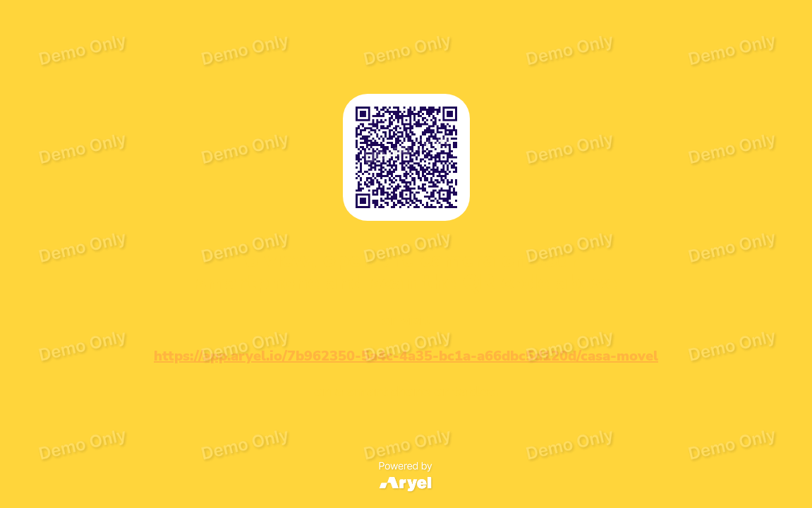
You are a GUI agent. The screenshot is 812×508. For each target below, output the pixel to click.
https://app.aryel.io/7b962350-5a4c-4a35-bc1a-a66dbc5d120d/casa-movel (406, 356)
